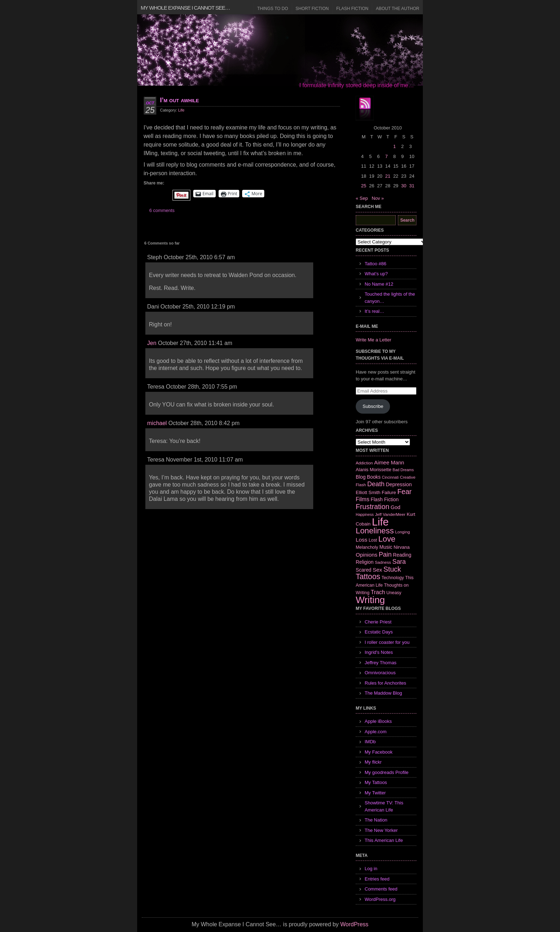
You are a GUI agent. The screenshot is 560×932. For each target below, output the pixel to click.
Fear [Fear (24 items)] (404, 492)
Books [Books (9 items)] (374, 477)
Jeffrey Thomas (381, 663)
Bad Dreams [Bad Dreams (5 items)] (403, 470)
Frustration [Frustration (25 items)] (372, 507)
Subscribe (373, 406)
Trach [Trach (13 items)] (378, 592)
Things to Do (272, 9)
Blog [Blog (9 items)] (361, 477)
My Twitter (375, 793)
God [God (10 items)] (396, 507)
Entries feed (377, 879)
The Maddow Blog (383, 693)
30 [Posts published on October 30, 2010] (404, 186)
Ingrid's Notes (379, 652)
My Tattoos (376, 782)
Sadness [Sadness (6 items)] (383, 562)
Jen (152, 343)
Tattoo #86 (376, 264)
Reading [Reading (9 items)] (402, 555)
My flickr (373, 762)
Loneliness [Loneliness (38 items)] (375, 531)
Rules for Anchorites (385, 683)
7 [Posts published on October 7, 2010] (386, 156)
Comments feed (381, 889)
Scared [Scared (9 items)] (364, 570)
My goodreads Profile (387, 772)
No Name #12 (379, 284)
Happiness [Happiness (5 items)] (365, 514)
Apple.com (376, 732)
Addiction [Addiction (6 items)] (364, 463)
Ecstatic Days (379, 632)
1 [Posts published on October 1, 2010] (394, 146)
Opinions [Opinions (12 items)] (367, 555)
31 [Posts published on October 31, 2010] (412, 186)
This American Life (384, 840)
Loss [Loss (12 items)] (362, 540)
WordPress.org (380, 899)
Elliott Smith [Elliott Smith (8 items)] (368, 492)
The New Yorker (381, 830)
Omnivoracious (380, 673)
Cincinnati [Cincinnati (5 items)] (390, 477)
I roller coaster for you (387, 642)
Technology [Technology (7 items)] (393, 578)
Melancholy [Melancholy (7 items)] (367, 547)
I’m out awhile (179, 100)
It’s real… (374, 311)
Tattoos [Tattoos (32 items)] (368, 577)
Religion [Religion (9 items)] (365, 562)
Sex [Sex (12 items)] (377, 570)
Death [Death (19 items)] (376, 484)
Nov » (378, 198)
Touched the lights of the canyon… (390, 298)
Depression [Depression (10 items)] (399, 484)
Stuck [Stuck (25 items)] (392, 569)
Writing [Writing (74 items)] (370, 600)
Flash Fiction (352, 9)
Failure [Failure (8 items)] (389, 492)
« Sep (362, 198)
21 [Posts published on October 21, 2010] (387, 176)
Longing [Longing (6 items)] (402, 532)
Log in (371, 869)
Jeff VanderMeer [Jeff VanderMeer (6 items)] (390, 514)
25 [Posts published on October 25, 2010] (364, 186)
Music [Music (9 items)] (386, 547)
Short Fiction (312, 9)
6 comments (162, 210)
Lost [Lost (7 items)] (373, 540)
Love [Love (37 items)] (387, 539)
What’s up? (376, 274)
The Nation (376, 820)
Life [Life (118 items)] (380, 522)
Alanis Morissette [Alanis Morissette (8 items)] (374, 470)
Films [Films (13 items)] (362, 499)
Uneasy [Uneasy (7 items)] (394, 593)
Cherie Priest (378, 622)
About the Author (397, 9)
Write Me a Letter (373, 340)
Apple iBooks (378, 721)
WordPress (354, 924)
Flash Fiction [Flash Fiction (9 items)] (385, 499)
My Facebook (379, 752)
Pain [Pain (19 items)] (385, 554)
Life (181, 110)
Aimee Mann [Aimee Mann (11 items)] (389, 462)
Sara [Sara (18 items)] (399, 562)
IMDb (370, 742)
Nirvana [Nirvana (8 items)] (402, 547)
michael (157, 423)
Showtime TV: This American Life (384, 806)
